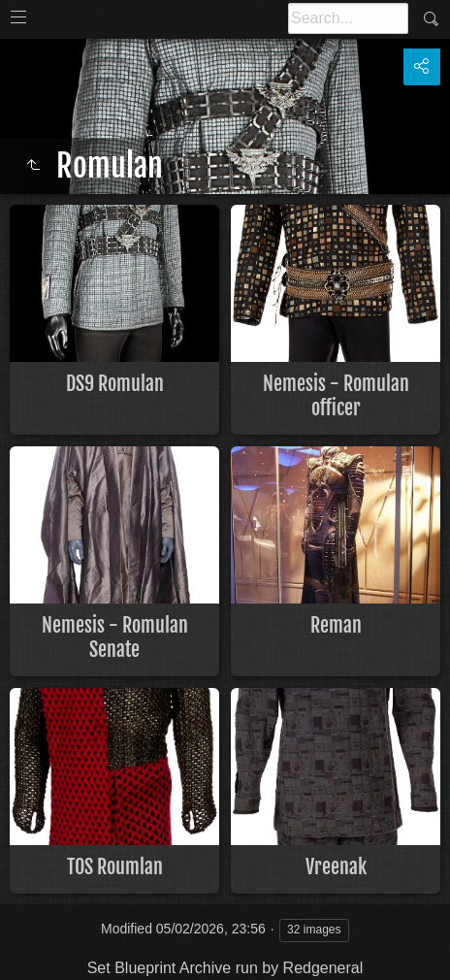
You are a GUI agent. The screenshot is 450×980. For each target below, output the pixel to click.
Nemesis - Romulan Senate (115, 637)
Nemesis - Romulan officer (336, 396)
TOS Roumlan (115, 867)
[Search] (348, 18)
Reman (336, 625)
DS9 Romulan (115, 384)
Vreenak (336, 867)
